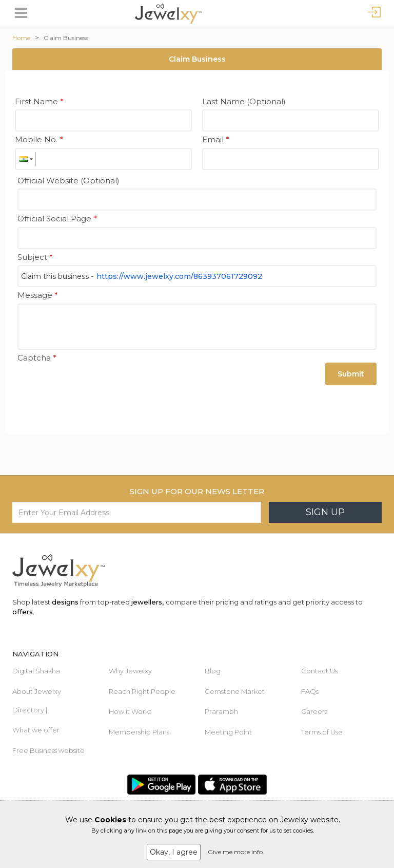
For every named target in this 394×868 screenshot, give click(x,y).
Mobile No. (39, 139)
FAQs (310, 691)
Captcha (37, 358)
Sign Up (325, 512)
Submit (351, 374)
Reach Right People (142, 691)
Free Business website (48, 750)
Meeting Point (228, 732)
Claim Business (66, 38)
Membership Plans (139, 732)
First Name (39, 101)
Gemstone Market (235, 691)
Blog (213, 671)
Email (216, 139)
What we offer (36, 730)
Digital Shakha (36, 671)
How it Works (130, 711)
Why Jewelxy (130, 671)
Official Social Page (57, 219)
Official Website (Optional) (68, 181)
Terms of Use (322, 732)
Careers (314, 711)
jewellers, (147, 602)
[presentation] (95, 386)
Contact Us (319, 671)
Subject (35, 257)
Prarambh (221, 711)
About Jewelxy (37, 691)
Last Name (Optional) (244, 101)
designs (65, 602)
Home (21, 38)
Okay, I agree (174, 852)
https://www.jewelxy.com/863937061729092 (179, 276)
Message (38, 295)
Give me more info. (236, 852)
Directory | (30, 710)
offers (23, 612)
